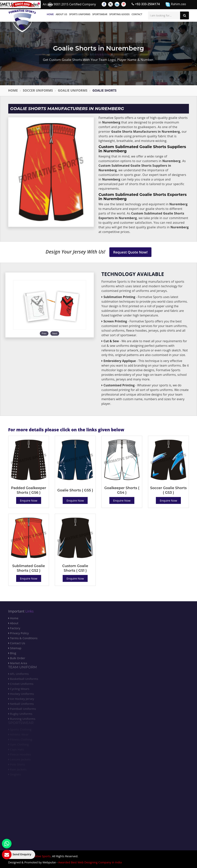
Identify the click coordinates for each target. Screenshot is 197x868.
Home (50, 14)
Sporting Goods (120, 14)
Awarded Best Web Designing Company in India (90, 862)
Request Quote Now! (130, 252)
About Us (62, 14)
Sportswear (100, 14)
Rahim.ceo (176, 4)
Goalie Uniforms (73, 90)
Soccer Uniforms (38, 90)
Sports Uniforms (80, 14)
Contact (137, 14)
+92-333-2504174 (146, 4)
